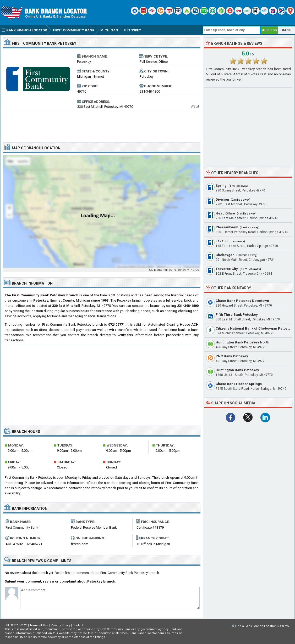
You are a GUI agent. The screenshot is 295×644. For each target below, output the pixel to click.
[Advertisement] (102, 125)
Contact (78, 625)
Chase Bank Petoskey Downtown (242, 301)
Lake (220, 241)
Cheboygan (225, 255)
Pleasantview (227, 227)
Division (222, 199)
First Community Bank (22, 527)
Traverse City (227, 269)
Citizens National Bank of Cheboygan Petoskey (254, 328)
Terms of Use (39, 625)
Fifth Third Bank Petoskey (237, 315)
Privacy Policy (61, 625)
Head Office (225, 213)
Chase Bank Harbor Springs (239, 384)
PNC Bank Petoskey (232, 356)
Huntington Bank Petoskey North (242, 342)
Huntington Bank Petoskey (237, 370)
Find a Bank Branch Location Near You (263, 626)
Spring (221, 186)
